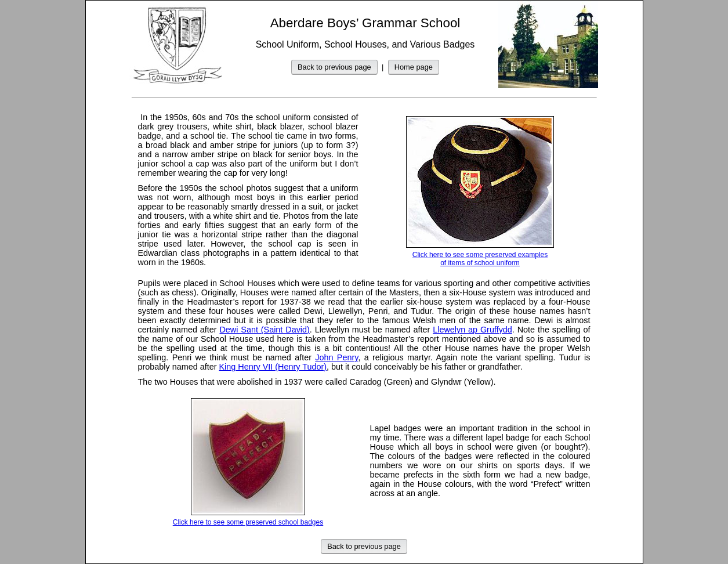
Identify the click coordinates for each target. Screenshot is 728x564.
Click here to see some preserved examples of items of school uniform (480, 191)
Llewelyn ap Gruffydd (472, 330)
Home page (414, 67)
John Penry (336, 357)
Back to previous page (334, 67)
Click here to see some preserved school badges (248, 462)
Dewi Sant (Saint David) (264, 330)
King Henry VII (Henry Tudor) (273, 367)
